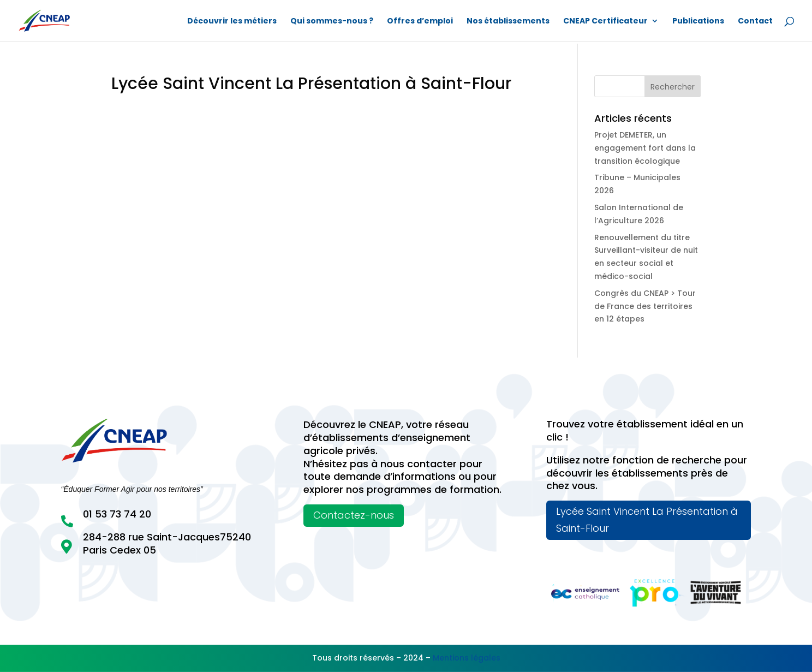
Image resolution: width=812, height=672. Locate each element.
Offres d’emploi (420, 22)
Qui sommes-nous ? (332, 22)
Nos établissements (508, 22)
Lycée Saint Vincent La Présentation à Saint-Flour (647, 520)
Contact (755, 22)
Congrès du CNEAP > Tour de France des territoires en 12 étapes (645, 306)
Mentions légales (467, 658)
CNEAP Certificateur (605, 22)
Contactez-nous (354, 515)
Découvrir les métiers (232, 22)
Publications (698, 22)
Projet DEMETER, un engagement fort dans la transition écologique (645, 148)
